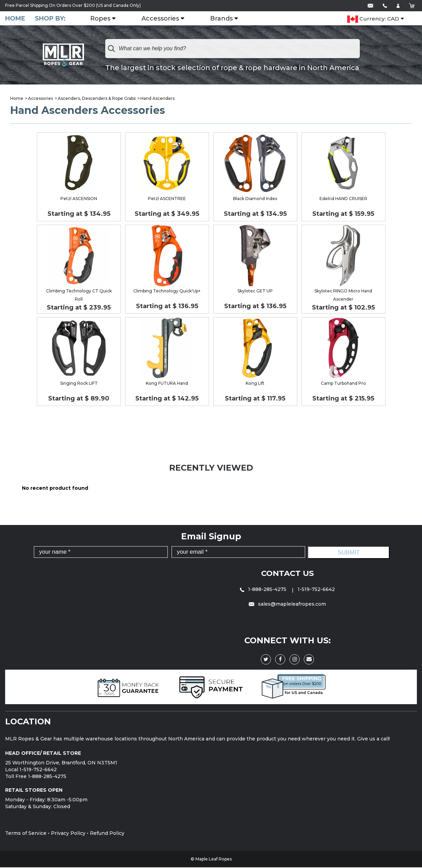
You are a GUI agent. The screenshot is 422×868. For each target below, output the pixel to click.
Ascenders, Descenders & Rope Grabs (97, 99)
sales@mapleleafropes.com (287, 605)
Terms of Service (26, 834)
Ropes (104, 19)
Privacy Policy (68, 834)
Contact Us (288, 574)
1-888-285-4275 (264, 590)
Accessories (164, 19)
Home (15, 19)
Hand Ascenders (158, 99)
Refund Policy (107, 834)
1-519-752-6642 (316, 590)
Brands (226, 19)
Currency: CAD (373, 19)
